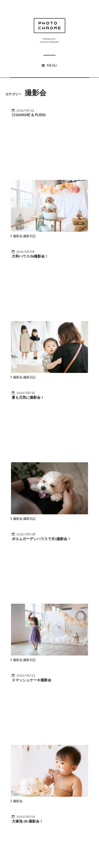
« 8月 (48, 825)
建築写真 (43, 711)
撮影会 (18, 175)
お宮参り (42, 718)
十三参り (20, 753)
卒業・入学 (21, 746)
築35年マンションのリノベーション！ (53, 662)
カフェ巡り (68, 725)
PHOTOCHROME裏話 (53, 746)
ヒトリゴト (67, 711)
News (18, 704)
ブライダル (43, 753)
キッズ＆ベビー (25, 739)
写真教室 (45, 697)
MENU (49, 66)
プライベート (23, 725)
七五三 (67, 697)
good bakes (35, 649)
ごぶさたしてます (39, 669)
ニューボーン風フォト (29, 732)
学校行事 (60, 732)
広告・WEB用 (43, 704)
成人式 (46, 725)
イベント (20, 718)
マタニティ (52, 739)
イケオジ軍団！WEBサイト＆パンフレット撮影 (57, 640)
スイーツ (75, 739)
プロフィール (67, 718)
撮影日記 (29, 175)
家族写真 (20, 711)
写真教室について (39, 656)
